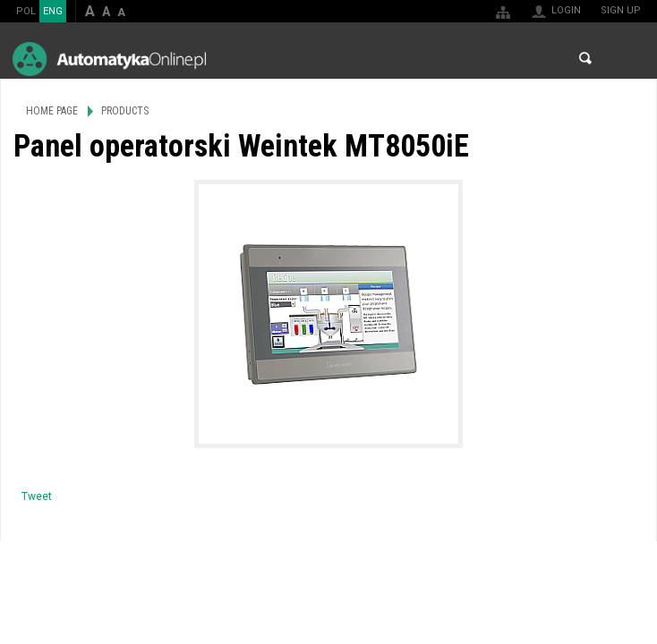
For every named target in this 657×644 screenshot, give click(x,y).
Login (566, 10)
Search (585, 58)
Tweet (37, 496)
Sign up (621, 10)
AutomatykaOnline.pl (109, 59)
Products (125, 111)
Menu (626, 59)
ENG (53, 11)
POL (26, 11)
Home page (52, 111)
